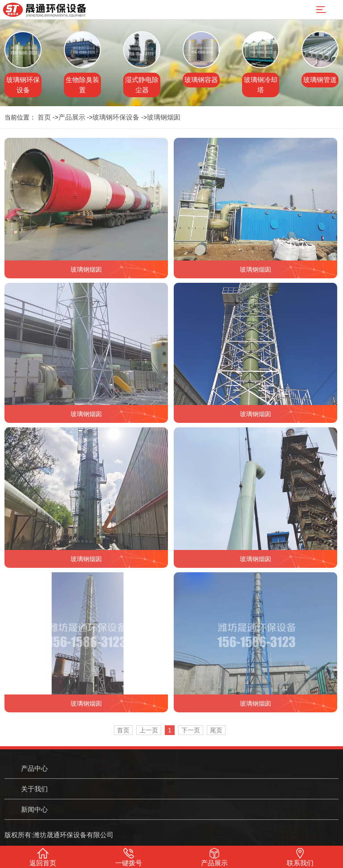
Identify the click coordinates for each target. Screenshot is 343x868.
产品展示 (72, 117)
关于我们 (34, 789)
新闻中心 (34, 809)
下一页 (191, 730)
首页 (44, 117)
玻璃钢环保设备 (116, 117)
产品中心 (34, 768)
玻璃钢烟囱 (164, 117)
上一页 (149, 730)
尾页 (216, 730)
